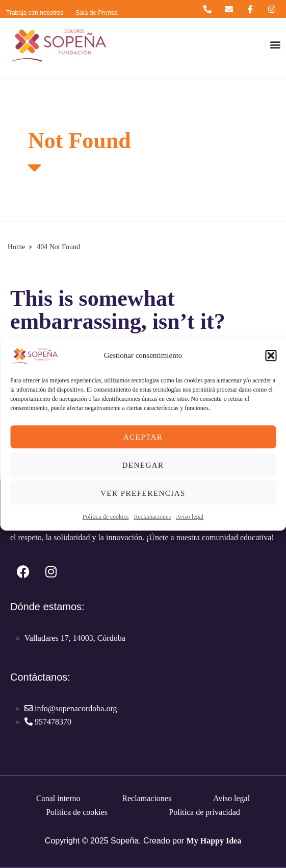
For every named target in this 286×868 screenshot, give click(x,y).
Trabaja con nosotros (35, 13)
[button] (271, 355)
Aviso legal (190, 517)
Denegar (143, 465)
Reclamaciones (152, 517)
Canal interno (58, 798)
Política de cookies (106, 517)
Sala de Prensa (96, 13)
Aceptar (143, 437)
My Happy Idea (214, 841)
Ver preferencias (143, 493)
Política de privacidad (204, 812)
